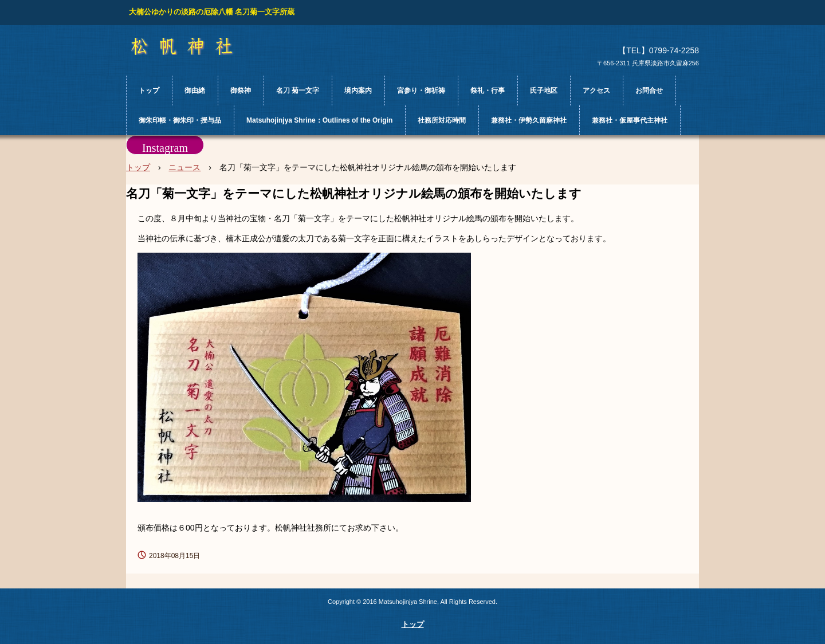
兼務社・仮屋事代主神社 (630, 120)
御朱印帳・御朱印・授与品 (180, 120)
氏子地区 (544, 91)
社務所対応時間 (442, 120)
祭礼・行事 (488, 91)
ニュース (184, 167)
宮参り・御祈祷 (421, 91)
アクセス (596, 91)
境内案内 (358, 91)
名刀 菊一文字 (298, 91)
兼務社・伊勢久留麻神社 (529, 120)
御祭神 (241, 91)
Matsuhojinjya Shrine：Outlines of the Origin (319, 120)
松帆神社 (192, 46)
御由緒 (195, 91)
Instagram (165, 148)
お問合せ (649, 91)
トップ (149, 91)
